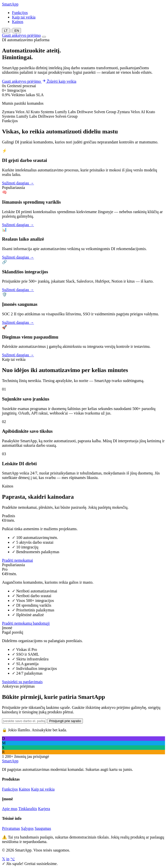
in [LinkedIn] (8, 859)
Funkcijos (20, 13)
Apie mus (10, 809)
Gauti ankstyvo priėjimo (21, 35)
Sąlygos (27, 828)
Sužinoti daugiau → (18, 183)
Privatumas (11, 828)
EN (17, 31)
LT (6, 31)
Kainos (18, 22)
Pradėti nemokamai (17, 560)
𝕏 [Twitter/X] (4, 859)
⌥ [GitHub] (12, 859)
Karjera (44, 809)
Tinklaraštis (28, 809)
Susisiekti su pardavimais (22, 682)
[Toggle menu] (44, 37)
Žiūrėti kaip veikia (62, 81)
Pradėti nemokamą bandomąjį (26, 623)
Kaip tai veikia (24, 17)
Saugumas (43, 828)
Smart (10, 4)
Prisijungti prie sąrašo (65, 721)
